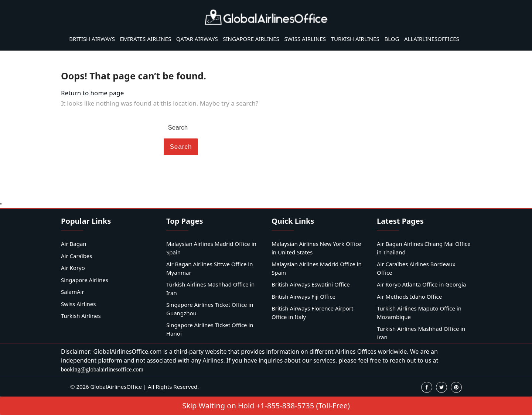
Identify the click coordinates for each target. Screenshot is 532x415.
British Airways (92, 39)
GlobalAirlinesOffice (116, 387)
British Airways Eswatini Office (311, 284)
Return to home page (92, 93)
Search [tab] (181, 147)
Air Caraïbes (77, 256)
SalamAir (73, 292)
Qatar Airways (197, 39)
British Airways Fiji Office (303, 296)
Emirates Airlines (146, 39)
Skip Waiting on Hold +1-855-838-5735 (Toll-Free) (266, 406)
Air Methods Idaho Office (409, 296)
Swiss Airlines (305, 39)
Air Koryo (73, 268)
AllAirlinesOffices (432, 39)
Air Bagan (74, 244)
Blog (392, 39)
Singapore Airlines (251, 39)
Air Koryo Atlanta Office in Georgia (422, 284)
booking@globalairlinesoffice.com (102, 369)
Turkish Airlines (355, 39)
